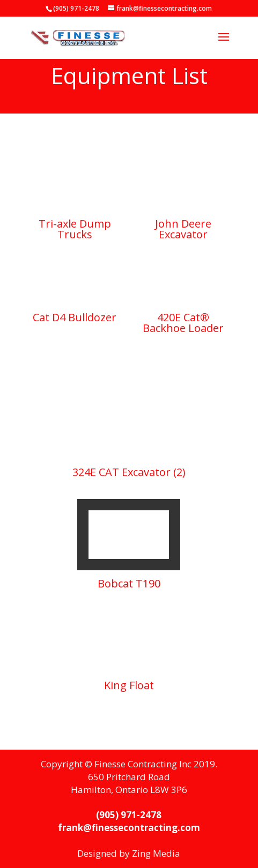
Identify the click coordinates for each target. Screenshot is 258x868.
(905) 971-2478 (129, 815)
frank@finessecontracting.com (129, 828)
